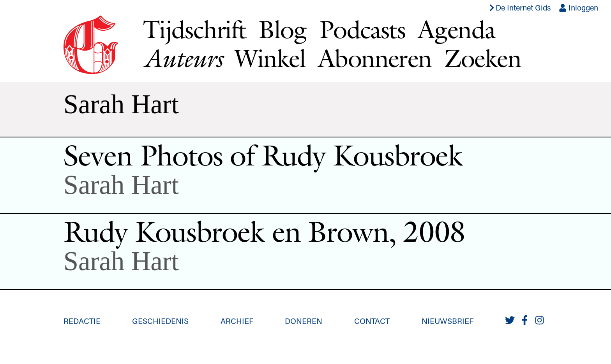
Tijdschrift (194, 29)
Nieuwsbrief (448, 321)
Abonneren (375, 58)
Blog (283, 29)
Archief (237, 321)
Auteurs (183, 58)
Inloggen (578, 7)
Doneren (304, 321)
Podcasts (362, 29)
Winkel (270, 58)
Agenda (456, 29)
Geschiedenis (160, 321)
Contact (372, 321)
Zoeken (483, 58)
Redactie (82, 321)
